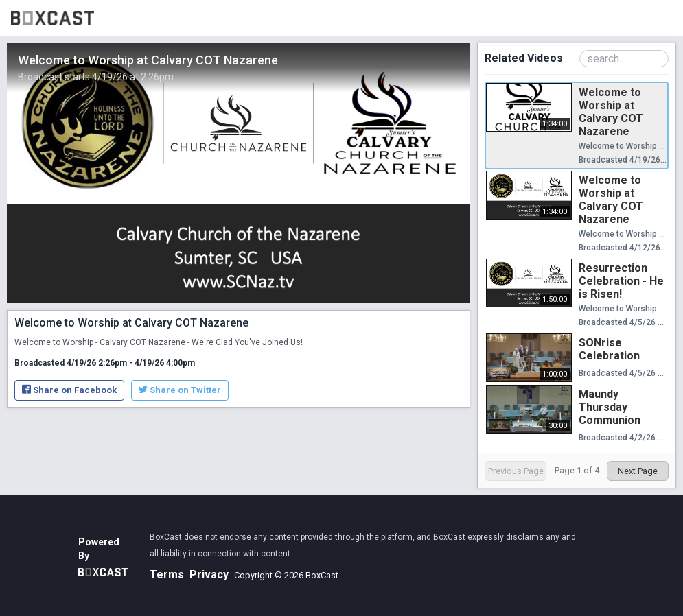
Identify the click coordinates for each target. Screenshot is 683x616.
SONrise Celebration (609, 349)
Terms (167, 574)
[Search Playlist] (624, 59)
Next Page (638, 471)
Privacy (209, 574)
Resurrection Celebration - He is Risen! (621, 281)
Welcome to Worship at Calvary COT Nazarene (611, 112)
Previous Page (516, 471)
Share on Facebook (69, 390)
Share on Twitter (180, 390)
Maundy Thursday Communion (610, 407)
